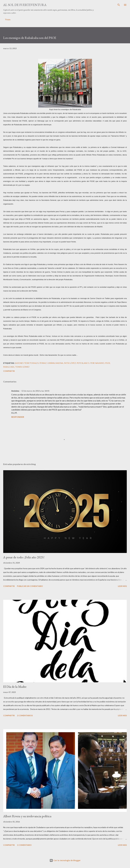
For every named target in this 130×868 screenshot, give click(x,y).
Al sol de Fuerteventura (25, 5)
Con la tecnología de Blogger (65, 860)
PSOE (108, 363)
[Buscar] (119, 5)
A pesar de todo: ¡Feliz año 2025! (24, 557)
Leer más (122, 586)
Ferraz (43, 363)
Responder (18, 417)
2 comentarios (25, 715)
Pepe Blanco (83, 363)
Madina (59, 363)
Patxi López (70, 363)
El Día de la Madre (15, 687)
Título (8, 19)
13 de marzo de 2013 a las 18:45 (35, 391)
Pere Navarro (97, 363)
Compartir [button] (9, 371)
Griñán (51, 363)
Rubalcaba (9, 367)
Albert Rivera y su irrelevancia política (27, 816)
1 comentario (24, 845)
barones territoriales (27, 363)
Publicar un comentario (30, 586)
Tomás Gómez (22, 367)
